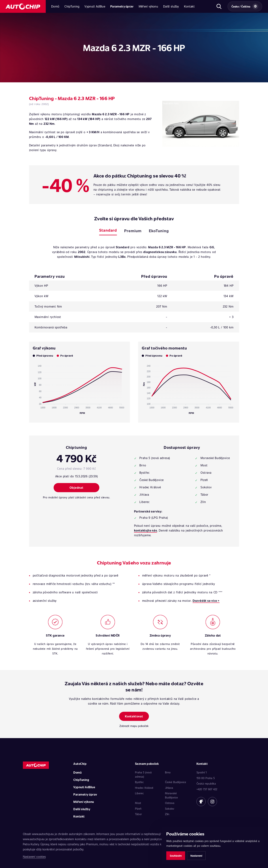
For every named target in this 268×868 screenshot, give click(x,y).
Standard (108, 230)
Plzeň (138, 809)
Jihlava (169, 788)
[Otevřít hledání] (219, 6)
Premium (133, 231)
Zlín (167, 814)
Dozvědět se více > (206, 601)
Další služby (171, 6)
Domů (55, 6)
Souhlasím (176, 856)
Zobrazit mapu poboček (134, 726)
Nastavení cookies (34, 857)
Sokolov (170, 809)
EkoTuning (159, 231)
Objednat (76, 488)
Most (138, 803)
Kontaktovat (134, 716)
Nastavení (196, 856)
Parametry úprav (122, 6)
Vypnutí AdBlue (95, 6)
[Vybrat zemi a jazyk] (245, 6)
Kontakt (189, 6)
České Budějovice (176, 782)
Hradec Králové (144, 788)
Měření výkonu (148, 6)
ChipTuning (72, 6)
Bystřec (139, 782)
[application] (79, 388)
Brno (168, 772)
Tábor (138, 814)
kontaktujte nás (146, 530)
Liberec (139, 793)
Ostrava (170, 803)
